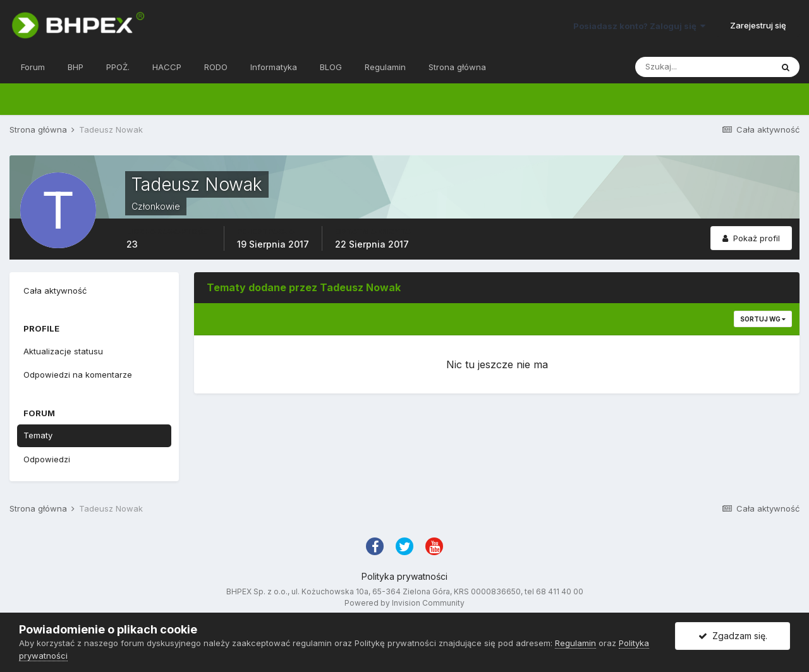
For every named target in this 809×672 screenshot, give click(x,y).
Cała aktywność (55, 291)
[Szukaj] (703, 67)
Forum (33, 67)
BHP (76, 67)
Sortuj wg (763, 319)
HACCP (167, 67)
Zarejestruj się (758, 25)
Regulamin (385, 67)
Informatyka (274, 67)
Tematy (38, 435)
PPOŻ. (118, 67)
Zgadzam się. (733, 636)
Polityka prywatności (404, 576)
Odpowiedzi (47, 459)
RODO (216, 67)
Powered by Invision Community (404, 603)
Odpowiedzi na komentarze (78, 375)
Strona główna (457, 67)
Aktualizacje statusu (63, 351)
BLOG (331, 67)
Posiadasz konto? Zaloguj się (639, 26)
